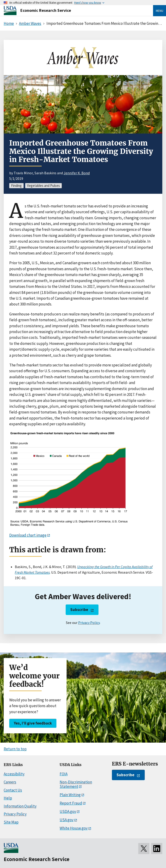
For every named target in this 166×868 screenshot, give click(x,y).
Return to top (15, 749)
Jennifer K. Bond (77, 173)
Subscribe (79, 610)
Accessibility (14, 774)
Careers (10, 782)
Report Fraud (71, 803)
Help (8, 798)
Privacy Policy (89, 623)
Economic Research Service (46, 10)
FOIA (64, 774)
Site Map (11, 822)
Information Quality (20, 806)
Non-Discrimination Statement (76, 784)
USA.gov (67, 820)
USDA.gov (68, 811)
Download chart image (28, 535)
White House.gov (74, 828)
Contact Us (13, 790)
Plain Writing (70, 795)
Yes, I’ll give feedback (33, 723)
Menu (160, 11)
